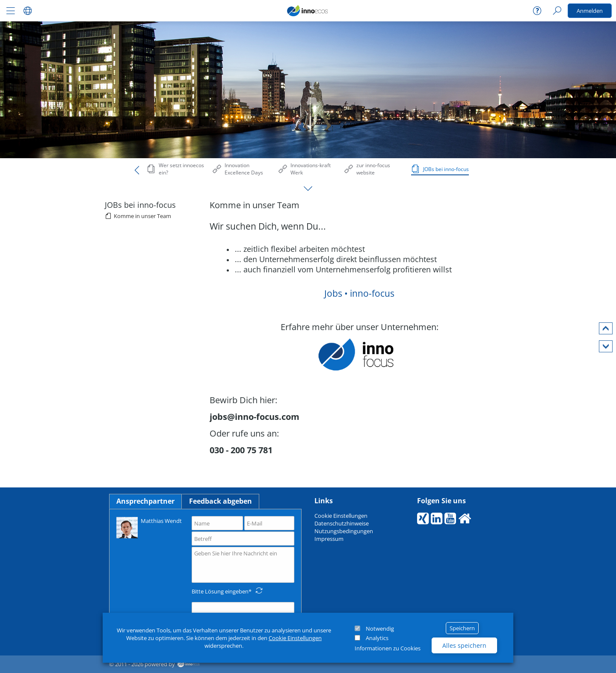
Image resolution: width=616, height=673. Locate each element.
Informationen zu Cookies (388, 648)
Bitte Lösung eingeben (220, 591)
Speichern (462, 628)
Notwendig (380, 629)
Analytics (377, 638)
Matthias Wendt (149, 527)
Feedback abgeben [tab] (221, 501)
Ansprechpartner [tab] (145, 501)
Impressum (329, 539)
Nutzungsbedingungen (344, 531)
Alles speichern (464, 645)
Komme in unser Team (142, 216)
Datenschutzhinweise (342, 523)
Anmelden (590, 11)
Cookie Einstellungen (295, 638)
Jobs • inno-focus (359, 293)
